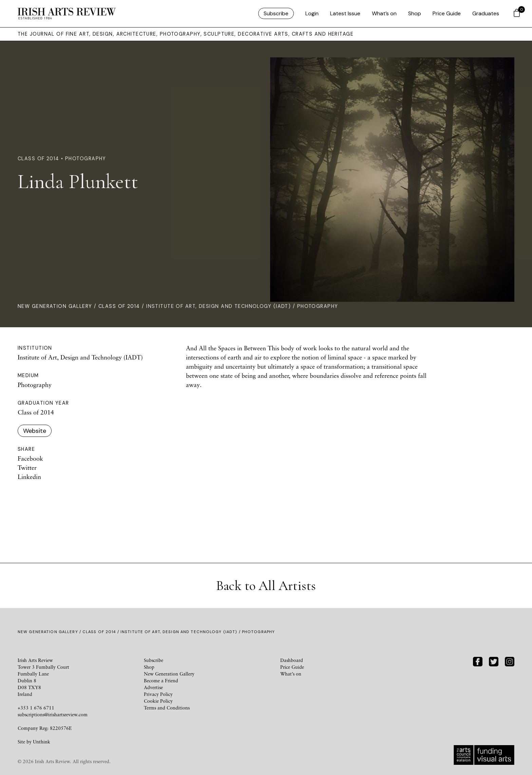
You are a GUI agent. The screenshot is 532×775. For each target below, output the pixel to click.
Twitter (27, 467)
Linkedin (29, 477)
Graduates (486, 13)
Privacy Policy (158, 694)
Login (312, 13)
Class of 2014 (119, 306)
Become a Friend (161, 680)
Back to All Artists (266, 586)
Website (35, 431)
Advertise (153, 687)
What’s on (384, 13)
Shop (415, 13)
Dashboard (292, 660)
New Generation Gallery (55, 306)
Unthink (42, 742)
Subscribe (276, 13)
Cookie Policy (158, 701)
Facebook (30, 458)
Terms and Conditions (167, 708)
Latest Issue (345, 13)
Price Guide (447, 13)
